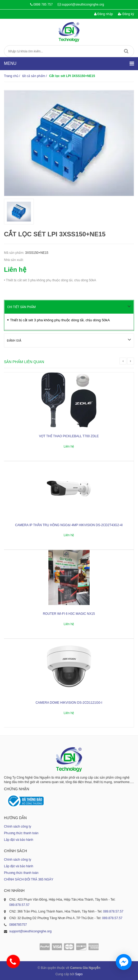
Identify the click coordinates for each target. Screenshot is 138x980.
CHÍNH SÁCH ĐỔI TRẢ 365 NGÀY (29, 879)
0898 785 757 (43, 4)
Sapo (79, 974)
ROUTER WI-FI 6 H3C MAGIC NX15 (69, 613)
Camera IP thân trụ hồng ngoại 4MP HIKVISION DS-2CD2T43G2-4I (69, 525)
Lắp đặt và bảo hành (19, 839)
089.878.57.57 (19, 904)
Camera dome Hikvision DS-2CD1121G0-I (69, 702)
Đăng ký (126, 14)
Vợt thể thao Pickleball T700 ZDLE (69, 436)
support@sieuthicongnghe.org (83, 4)
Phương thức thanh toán (21, 833)
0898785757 (18, 924)
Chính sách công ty (18, 826)
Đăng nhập (103, 14)
